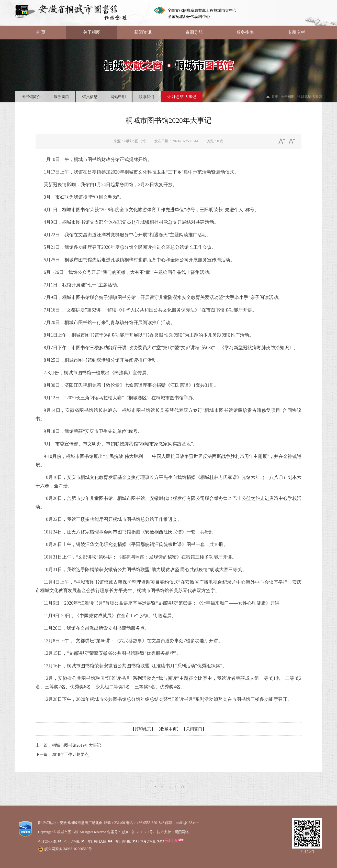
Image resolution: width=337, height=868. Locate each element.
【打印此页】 (143, 729)
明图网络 (182, 832)
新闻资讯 (143, 32)
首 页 (41, 32)
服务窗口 (61, 97)
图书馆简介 (31, 97)
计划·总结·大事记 (182, 97)
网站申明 (118, 97)
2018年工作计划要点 (70, 754)
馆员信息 (90, 97)
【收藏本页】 (168, 729)
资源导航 (194, 32)
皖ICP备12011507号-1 (139, 832)
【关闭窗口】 (194, 729)
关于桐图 (92, 32)
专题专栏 (296, 32)
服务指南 (245, 32)
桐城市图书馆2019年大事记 (76, 745)
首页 (275, 97)
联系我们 (147, 97)
